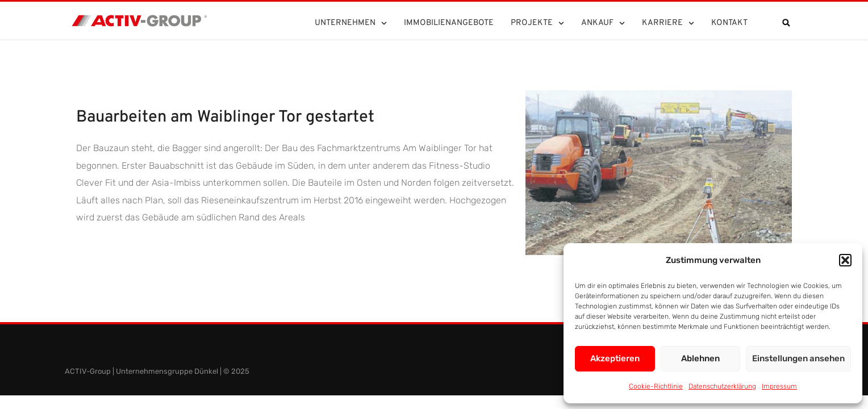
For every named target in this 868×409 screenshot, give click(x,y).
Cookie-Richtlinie (656, 386)
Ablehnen (700, 358)
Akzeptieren (615, 358)
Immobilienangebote (449, 23)
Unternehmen (351, 23)
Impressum (779, 386)
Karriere (668, 23)
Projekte (537, 23)
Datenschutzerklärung (722, 386)
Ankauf (603, 23)
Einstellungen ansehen (798, 358)
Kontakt (729, 23)
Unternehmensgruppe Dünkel (167, 371)
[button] (845, 260)
